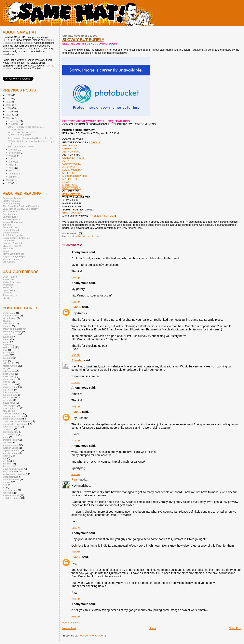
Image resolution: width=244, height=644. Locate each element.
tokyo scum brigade (13, 469)
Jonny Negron (10, 295)
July (11, 159)
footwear (7, 345)
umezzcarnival (10, 477)
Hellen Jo (8, 287)
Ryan (75, 479)
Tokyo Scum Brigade (13, 254)
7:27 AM (76, 382)
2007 (9, 118)
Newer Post (69, 628)
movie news (9, 403)
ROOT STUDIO (71, 188)
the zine (96, 236)
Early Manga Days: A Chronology (20, 209)
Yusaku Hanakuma (13, 222)
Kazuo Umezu (10, 211)
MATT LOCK (70, 179)
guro (5, 360)
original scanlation (12, 419)
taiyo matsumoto (11, 450)
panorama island (11, 427)
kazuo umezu (10, 387)
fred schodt (9, 347)
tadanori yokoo (10, 448)
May (11, 165)
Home (153, 628)
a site (105, 50)
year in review (10, 490)
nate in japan (9, 405)
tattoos (6, 456)
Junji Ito (7, 225)
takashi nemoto (11, 453)
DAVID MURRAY (72, 170)
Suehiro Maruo (10, 214)
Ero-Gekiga (9, 262)
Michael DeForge (12, 282)
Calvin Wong (9, 290)
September (15, 153)
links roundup (10, 392)
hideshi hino (9, 363)
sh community (10, 434)
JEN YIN (67, 161)
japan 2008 (9, 374)
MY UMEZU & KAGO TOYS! (22, 147)
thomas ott (8, 466)
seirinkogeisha (10, 432)
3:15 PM (76, 441)
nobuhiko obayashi (13, 413)
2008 (9, 115)
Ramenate (8, 279)
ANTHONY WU (71, 152)
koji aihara (8, 390)
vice (5, 485)
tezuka (6, 461)
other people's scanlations (16, 421)
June (12, 162)
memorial (8, 400)
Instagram (27, 43)
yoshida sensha (11, 495)
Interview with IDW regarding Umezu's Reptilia (30, 138)
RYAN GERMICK (72, 194)
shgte (6, 437)
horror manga (10, 366)
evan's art (8, 337)
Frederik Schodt (11, 230)
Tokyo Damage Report (15, 256)
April (11, 168)
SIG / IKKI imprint (12, 246)
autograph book (11, 315)
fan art (6, 342)
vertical (6, 482)
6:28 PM (76, 302)
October (13, 150)
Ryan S (76, 307)
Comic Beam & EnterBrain (17, 238)
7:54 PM (76, 599)
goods (6, 355)
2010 (9, 108)
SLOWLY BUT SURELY (83, 40)
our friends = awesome (80, 236)
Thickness (8, 285)
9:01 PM (76, 617)
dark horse (8, 323)
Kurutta (6, 251)
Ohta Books (9, 240)
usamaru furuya (11, 479)
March (12, 171)
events (6, 339)
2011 (9, 105)
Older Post (235, 628)
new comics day (11, 408)
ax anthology (9, 318)
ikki (4, 368)
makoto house (10, 395)
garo (5, 350)
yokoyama (8, 493)
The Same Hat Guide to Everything (21, 206)
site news (8, 442)
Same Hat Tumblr (12, 198)
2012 (9, 102)
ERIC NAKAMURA (73, 213)
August (13, 156)
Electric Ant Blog (11, 203)
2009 (9, 111)
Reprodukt (8, 248)
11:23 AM (76, 528)
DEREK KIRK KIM (73, 158)
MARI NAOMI (70, 185)
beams (6, 321)
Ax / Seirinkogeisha (13, 235)
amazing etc (9, 313)
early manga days (12, 331)
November (14, 124)
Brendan (77, 360)
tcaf (5, 458)
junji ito (6, 382)
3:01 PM (76, 407)
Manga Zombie (11, 233)
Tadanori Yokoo (11, 227)
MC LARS (68, 173)
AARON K (95, 142)
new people (9, 411)
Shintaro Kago (10, 217)
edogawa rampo (11, 334)
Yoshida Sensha (11, 219)
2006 (9, 180)
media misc (9, 397)
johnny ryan (9, 379)
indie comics (9, 371)
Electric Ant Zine (11, 201)
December (14, 121)
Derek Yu (8, 293)
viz (4, 487)
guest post (8, 358)
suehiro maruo (10, 445)
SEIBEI (6, 298)
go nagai (7, 353)
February (14, 174)
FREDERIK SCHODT (103, 216)
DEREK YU (69, 149)
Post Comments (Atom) (92, 636)
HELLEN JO (70, 145)
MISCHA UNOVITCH (75, 176)
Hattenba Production (13, 243)
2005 (9, 183)
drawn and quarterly (13, 329)
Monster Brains (11, 259)
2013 (9, 98)
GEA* (66, 182)
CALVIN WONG (72, 164)
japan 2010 (9, 376)
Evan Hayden (10, 277)
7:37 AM (76, 552)
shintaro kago (10, 440)
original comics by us (14, 416)
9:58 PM (76, 355)
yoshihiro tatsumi (12, 498)
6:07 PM (76, 278)
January (13, 177)
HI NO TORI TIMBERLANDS (22, 132)
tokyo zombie (10, 471)
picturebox (8, 429)
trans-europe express (14, 474)
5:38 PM (76, 474)
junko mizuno (10, 384)
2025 (9, 95)
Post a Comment (71, 623)
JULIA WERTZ (71, 167)
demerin (7, 326)
